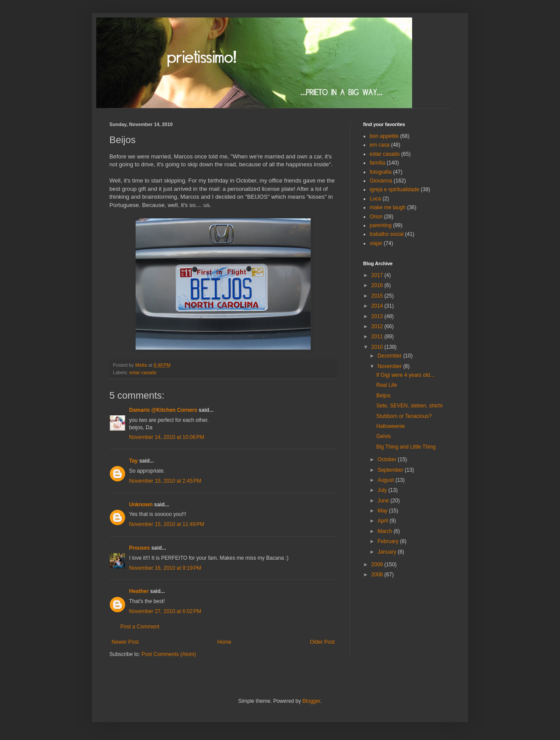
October (388, 459)
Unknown (141, 505)
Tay (133, 461)
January (388, 552)
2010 (378, 347)
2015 (378, 296)
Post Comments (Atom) (169, 654)
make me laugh (388, 207)
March (386, 531)
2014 (378, 306)
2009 (378, 565)
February (389, 541)
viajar (376, 243)
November (390, 366)
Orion (376, 217)
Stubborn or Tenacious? (404, 416)
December (390, 356)
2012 (378, 326)
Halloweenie (390, 426)
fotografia (381, 172)
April (383, 521)
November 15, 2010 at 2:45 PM (165, 481)
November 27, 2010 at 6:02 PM (165, 611)
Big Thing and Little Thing (406, 447)
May (383, 511)
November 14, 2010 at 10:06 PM (167, 437)
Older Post (322, 642)
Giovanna (381, 181)
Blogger (311, 701)
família (377, 163)
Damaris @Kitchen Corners (163, 410)
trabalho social (387, 234)
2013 (378, 316)
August (387, 480)
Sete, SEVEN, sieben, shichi (409, 406)
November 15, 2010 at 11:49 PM (167, 524)
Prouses (139, 548)
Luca (375, 199)
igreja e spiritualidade (394, 189)
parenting (381, 225)
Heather (139, 591)
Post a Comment (140, 627)
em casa (380, 145)
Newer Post (125, 642)
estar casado (143, 372)
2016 (378, 285)
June (384, 501)
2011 (378, 337)
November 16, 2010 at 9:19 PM (165, 568)
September (391, 470)
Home (224, 642)
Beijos (383, 396)
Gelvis (383, 436)
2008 (378, 575)
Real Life (387, 385)
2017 (378, 275)
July (383, 490)
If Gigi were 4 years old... (405, 375)
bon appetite (384, 136)
